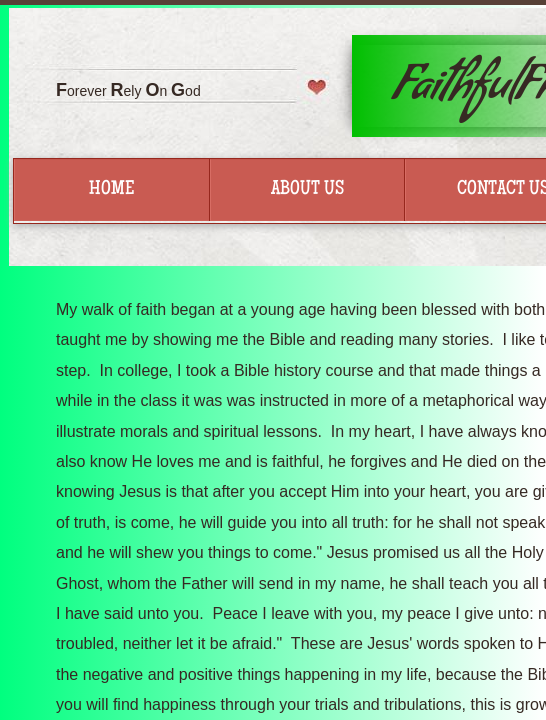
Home (111, 190)
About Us (307, 190)
